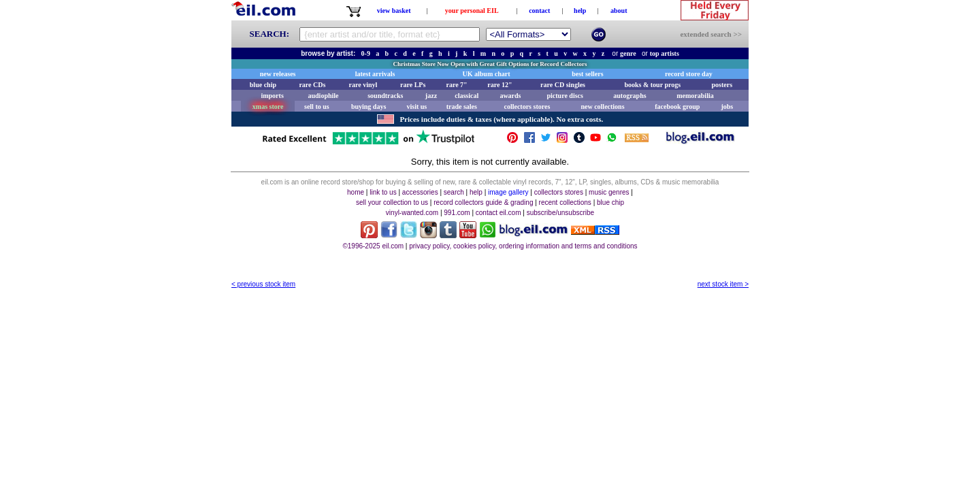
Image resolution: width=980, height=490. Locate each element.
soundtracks (385, 96)
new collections (602, 107)
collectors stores (527, 107)
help (580, 11)
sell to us (317, 107)
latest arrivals (375, 74)
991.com (457, 213)
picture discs (565, 96)
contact (539, 11)
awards (510, 96)
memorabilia (695, 96)
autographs (630, 96)
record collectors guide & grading (483, 202)
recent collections (565, 202)
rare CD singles (563, 85)
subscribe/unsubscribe (561, 213)
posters (722, 85)
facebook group (677, 107)
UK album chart (487, 74)
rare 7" (456, 85)
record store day (689, 74)
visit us (417, 107)
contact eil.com (499, 213)
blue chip (263, 85)
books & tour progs (652, 85)
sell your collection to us (392, 202)
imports (272, 96)
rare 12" (500, 85)
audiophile (324, 96)
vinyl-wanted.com (412, 213)
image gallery (508, 192)
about (619, 11)
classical (467, 96)
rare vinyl (363, 85)
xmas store (268, 107)
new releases (278, 74)
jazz (431, 96)
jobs (727, 107)
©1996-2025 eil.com (373, 246)
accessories (420, 192)
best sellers (587, 74)
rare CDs (312, 85)
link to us (383, 192)
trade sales (462, 107)
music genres (609, 192)
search (454, 192)
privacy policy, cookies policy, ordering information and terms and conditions (523, 246)
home (356, 192)
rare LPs (413, 85)
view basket (394, 11)
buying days (369, 107)
